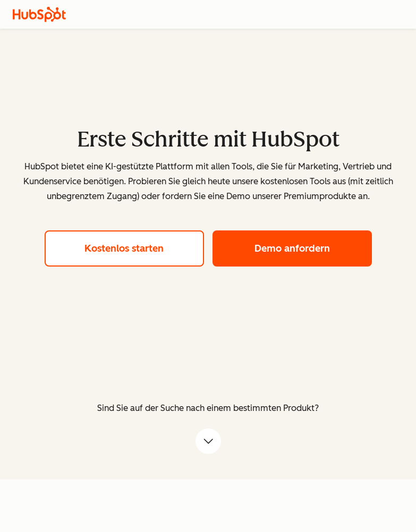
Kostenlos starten (144, 247)
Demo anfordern (313, 247)
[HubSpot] (39, 14)
